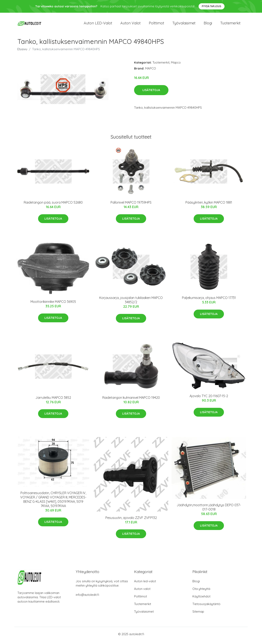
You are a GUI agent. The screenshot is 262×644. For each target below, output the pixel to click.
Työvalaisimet (184, 25)
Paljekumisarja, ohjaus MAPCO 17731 (209, 301)
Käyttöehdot (201, 599)
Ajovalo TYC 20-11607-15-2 (209, 399)
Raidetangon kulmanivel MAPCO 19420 (131, 400)
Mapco (176, 65)
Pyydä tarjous (212, 6)
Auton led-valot (145, 584)
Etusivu (22, 52)
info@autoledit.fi (87, 598)
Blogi (208, 25)
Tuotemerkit (230, 25)
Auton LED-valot (98, 25)
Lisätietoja (151, 93)
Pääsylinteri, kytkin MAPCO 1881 (209, 205)
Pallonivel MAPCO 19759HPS (131, 205)
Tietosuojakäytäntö (206, 607)
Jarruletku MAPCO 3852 (53, 400)
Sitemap (198, 614)
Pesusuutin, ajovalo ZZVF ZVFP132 (131, 521)
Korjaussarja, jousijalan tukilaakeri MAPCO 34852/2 (131, 303)
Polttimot (156, 25)
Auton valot (130, 25)
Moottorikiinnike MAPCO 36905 (53, 304)
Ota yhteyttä (201, 592)
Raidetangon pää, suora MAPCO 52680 (53, 205)
